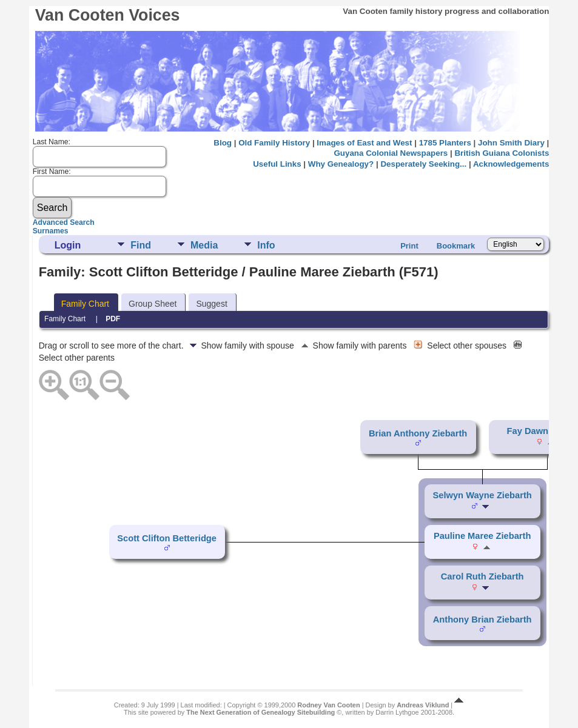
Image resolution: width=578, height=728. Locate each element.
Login (68, 245)
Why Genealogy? (341, 164)
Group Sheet (153, 304)
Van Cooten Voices (108, 15)
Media (204, 245)
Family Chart (85, 304)
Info (266, 245)
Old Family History (274, 143)
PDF (113, 319)
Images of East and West (364, 143)
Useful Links (277, 164)
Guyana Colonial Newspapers (391, 153)
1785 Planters (445, 143)
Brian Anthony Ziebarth (418, 433)
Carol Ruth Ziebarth (482, 576)
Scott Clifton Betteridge (167, 538)
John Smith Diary (511, 143)
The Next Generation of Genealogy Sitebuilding (260, 712)
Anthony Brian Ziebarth (482, 619)
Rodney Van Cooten (328, 705)
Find (141, 245)
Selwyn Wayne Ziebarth (482, 495)
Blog (223, 143)
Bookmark (456, 246)
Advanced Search (64, 222)
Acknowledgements (511, 164)
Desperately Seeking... (423, 164)
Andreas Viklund (423, 705)
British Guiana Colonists (502, 153)
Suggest (211, 304)
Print (409, 246)
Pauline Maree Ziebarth (482, 536)
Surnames (51, 231)
